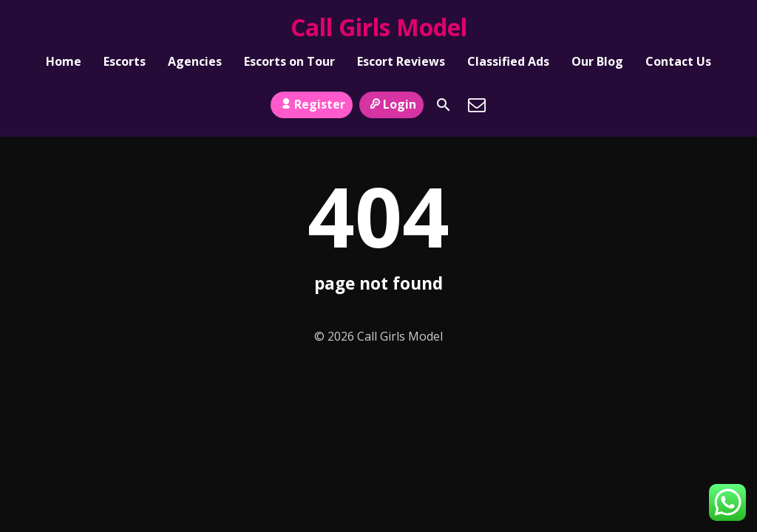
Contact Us (678, 64)
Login (391, 97)
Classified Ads (508, 64)
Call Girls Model (379, 27)
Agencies (195, 64)
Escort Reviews (401, 64)
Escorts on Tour (289, 64)
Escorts (125, 64)
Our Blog (597, 64)
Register (312, 97)
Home (64, 64)
